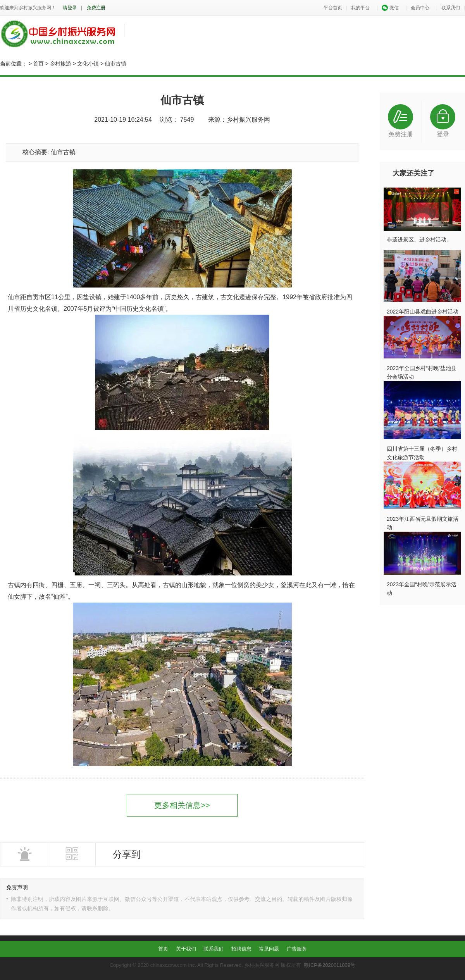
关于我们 (186, 949)
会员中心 (420, 8)
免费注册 (96, 8)
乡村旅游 (60, 64)
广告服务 (297, 949)
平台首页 (333, 8)
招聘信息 (241, 949)
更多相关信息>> (182, 805)
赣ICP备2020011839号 (330, 965)
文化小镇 (88, 64)
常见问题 (269, 949)
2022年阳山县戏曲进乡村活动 (423, 312)
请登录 (70, 8)
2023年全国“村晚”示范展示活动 (422, 589)
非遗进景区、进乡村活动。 (419, 239)
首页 (38, 64)
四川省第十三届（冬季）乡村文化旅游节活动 (422, 453)
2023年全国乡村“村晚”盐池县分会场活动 (422, 372)
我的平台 (360, 8)
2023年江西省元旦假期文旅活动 (423, 523)
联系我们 (451, 8)
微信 (390, 8)
